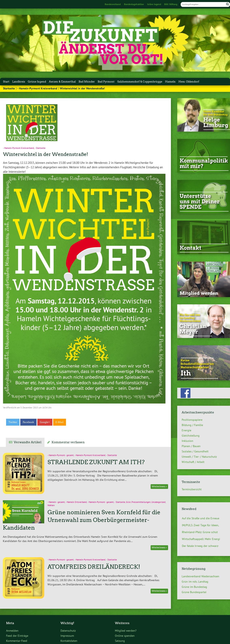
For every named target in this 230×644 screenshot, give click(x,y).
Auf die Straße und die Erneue (201, 518)
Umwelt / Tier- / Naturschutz (199, 457)
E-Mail (59, 422)
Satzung (120, 641)
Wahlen (51, 505)
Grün (128, 502)
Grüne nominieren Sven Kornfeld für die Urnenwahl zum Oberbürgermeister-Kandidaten (82, 520)
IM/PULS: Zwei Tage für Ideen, (200, 525)
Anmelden (12, 631)
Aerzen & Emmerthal (62, 82)
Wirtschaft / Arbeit (193, 462)
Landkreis (19, 82)
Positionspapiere (192, 420)
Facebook (28, 422)
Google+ (45, 422)
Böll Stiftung (171, 4)
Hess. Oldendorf (189, 82)
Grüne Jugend (154, 4)
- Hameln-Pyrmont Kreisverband (37, 88)
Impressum (67, 636)
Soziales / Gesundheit (195, 451)
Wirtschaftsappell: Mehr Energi (201, 539)
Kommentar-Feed (17, 641)
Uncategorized (158, 502)
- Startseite (40, 148)
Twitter (13, 422)
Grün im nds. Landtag (195, 582)
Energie (186, 430)
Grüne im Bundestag (194, 587)
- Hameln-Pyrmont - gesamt (61, 455)
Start (6, 82)
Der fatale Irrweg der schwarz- (200, 546)
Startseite (9, 88)
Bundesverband (113, 4)
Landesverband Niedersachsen (200, 576)
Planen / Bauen (191, 446)
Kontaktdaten (69, 641)
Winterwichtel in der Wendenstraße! (46, 154)
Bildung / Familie (192, 425)
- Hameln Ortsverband (76, 502)
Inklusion (187, 441)
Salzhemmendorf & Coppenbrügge (140, 82)
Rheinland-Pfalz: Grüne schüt (200, 532)
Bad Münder (87, 82)
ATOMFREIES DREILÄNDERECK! (94, 567)
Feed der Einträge (17, 636)
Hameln (170, 82)
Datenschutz (68, 631)
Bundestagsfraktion (134, 4)
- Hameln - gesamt (56, 502)
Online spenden (125, 636)
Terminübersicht (192, 489)
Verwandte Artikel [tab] (28, 442)
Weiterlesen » (159, 487)
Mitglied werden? (126, 631)
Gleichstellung (191, 436)
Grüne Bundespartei (194, 592)
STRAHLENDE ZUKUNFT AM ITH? (96, 462)
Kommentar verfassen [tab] (68, 442)
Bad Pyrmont (106, 82)
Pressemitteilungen (141, 502)
